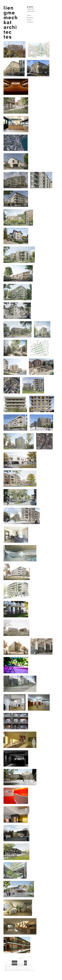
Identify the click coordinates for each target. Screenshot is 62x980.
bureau (30, 18)
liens (29, 20)
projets (30, 7)
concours (31, 11)
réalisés (31, 9)
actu (29, 15)
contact (30, 22)
